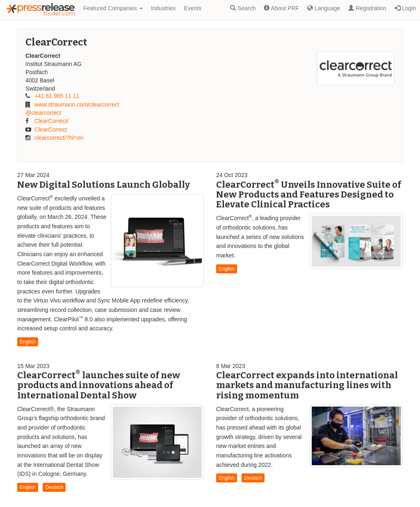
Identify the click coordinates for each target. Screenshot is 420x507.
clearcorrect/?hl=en (59, 138)
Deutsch (54, 487)
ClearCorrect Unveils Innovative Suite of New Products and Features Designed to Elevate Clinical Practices (309, 194)
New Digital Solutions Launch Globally (104, 185)
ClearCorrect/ (51, 121)
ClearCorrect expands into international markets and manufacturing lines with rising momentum (307, 385)
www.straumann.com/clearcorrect (77, 105)
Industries (163, 8)
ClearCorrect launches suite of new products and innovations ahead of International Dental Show (99, 385)
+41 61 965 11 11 (57, 96)
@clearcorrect (43, 113)
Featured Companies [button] (113, 8)
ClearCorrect (51, 130)
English (28, 342)
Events (193, 8)
